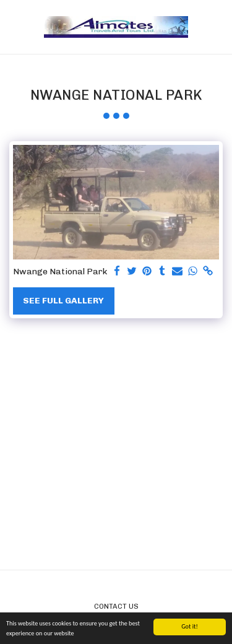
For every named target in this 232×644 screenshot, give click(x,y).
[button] (14, 27)
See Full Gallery (63, 301)
